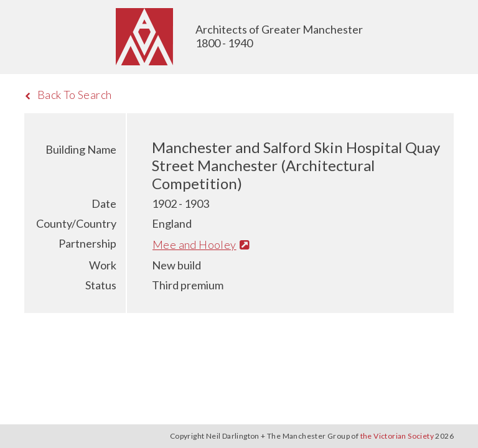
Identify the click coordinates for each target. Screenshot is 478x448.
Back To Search (68, 95)
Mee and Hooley (201, 245)
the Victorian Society (397, 436)
